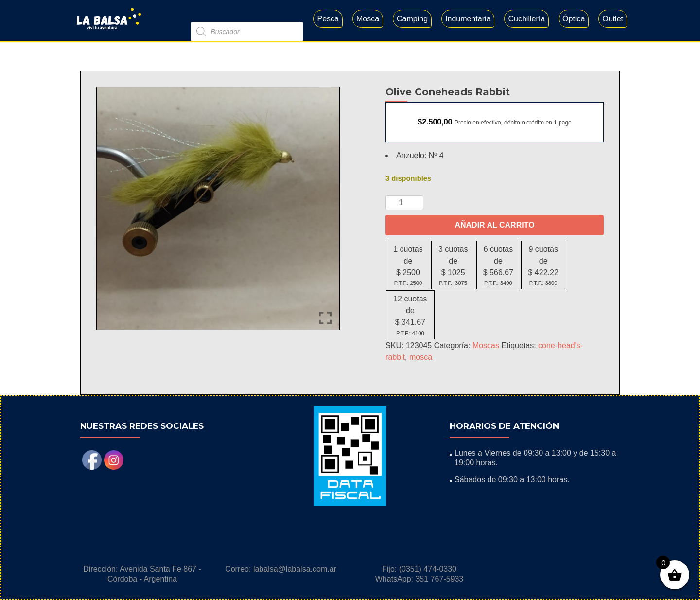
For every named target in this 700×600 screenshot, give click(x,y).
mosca (421, 357)
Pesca (328, 19)
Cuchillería (526, 19)
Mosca (368, 19)
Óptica (574, 19)
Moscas (486, 345)
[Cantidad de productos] (404, 203)
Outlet (613, 19)
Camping (412, 19)
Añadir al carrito (494, 225)
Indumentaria (468, 19)
